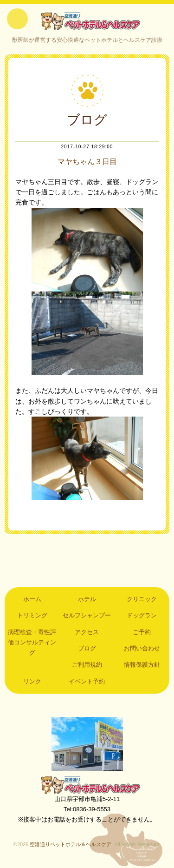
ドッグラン (142, 615)
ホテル (87, 599)
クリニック (142, 599)
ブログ (87, 648)
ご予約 (142, 632)
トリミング (32, 615)
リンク (32, 681)
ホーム (32, 599)
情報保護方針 (142, 665)
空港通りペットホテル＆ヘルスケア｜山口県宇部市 (87, 21)
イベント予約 (87, 681)
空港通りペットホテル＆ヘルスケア (87, 785)
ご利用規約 (87, 665)
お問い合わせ (142, 648)
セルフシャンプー (87, 615)
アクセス (87, 632)
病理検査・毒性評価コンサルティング (32, 643)
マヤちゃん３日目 (87, 162)
